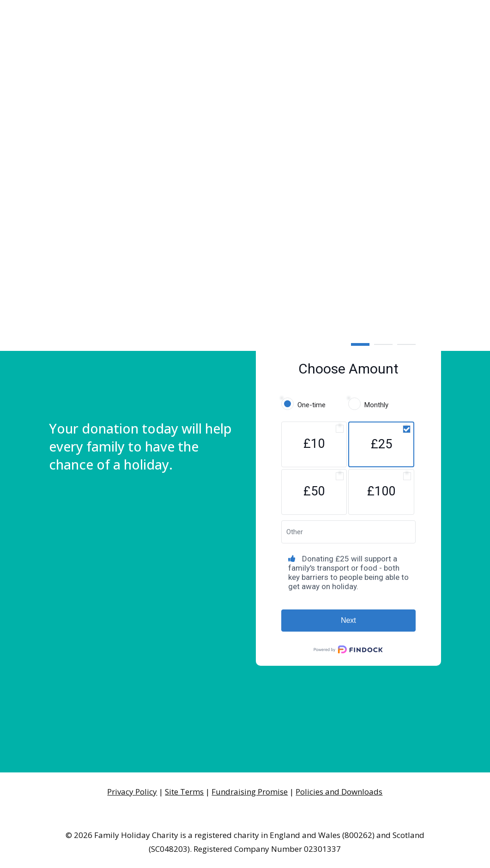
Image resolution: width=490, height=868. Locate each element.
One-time (312, 405)
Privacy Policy (132, 792)
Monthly (376, 405)
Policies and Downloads (339, 792)
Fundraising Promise (250, 792)
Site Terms (184, 792)
